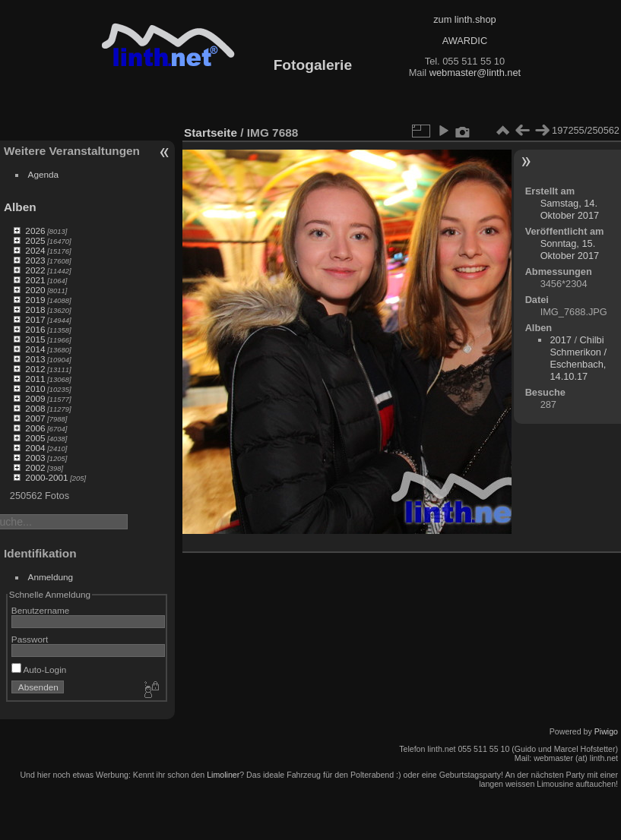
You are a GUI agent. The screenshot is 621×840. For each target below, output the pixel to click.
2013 (35, 359)
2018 (35, 309)
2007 (35, 418)
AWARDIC (465, 41)
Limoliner (223, 775)
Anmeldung (51, 577)
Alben (20, 207)
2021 (35, 280)
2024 (35, 250)
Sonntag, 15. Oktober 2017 (570, 249)
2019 (35, 300)
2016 (35, 329)
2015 (35, 339)
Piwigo (606, 731)
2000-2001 (46, 477)
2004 (35, 448)
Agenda (44, 174)
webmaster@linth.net (475, 73)
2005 (35, 438)
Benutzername (41, 610)
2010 (35, 388)
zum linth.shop (465, 19)
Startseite (211, 133)
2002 (35, 467)
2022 (35, 270)
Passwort (30, 639)
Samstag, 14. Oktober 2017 (570, 209)
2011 (35, 379)
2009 (35, 398)
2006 (35, 428)
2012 (35, 369)
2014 (35, 349)
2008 (35, 408)
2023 (35, 260)
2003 (35, 458)
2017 (35, 319)
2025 (35, 240)
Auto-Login (39, 669)
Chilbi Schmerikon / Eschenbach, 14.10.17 (578, 358)
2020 (35, 290)
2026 (35, 231)
